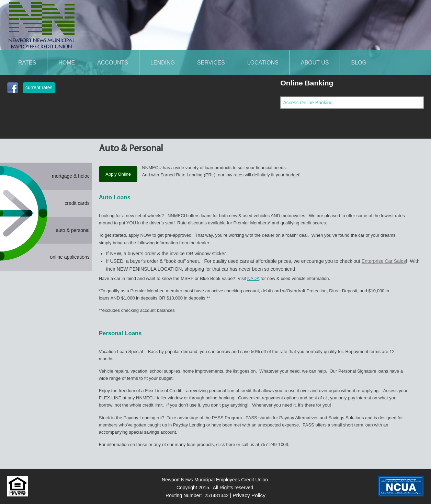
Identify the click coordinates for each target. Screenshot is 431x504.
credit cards (77, 203)
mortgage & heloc (71, 176)
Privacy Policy (249, 495)
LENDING (163, 62)
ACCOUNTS (113, 62)
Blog (359, 62)
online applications (70, 257)
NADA (253, 278)
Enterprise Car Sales (384, 261)
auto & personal (73, 230)
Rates (27, 62)
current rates (39, 87)
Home (67, 62)
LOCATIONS (263, 62)
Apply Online (118, 174)
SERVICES (211, 62)
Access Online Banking (308, 103)
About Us (315, 62)
